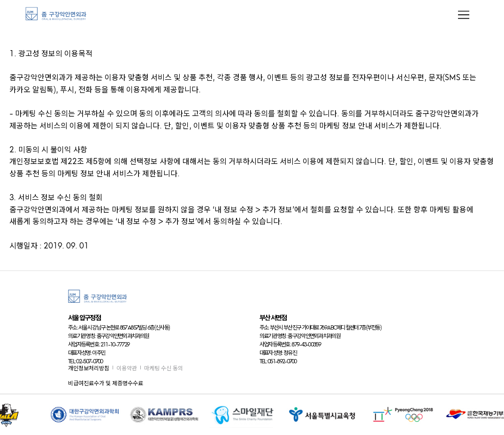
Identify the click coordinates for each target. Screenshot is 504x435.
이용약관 (127, 368)
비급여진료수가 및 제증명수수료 (106, 383)
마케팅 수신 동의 (164, 368)
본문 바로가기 (0, 0)
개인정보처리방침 (89, 368)
